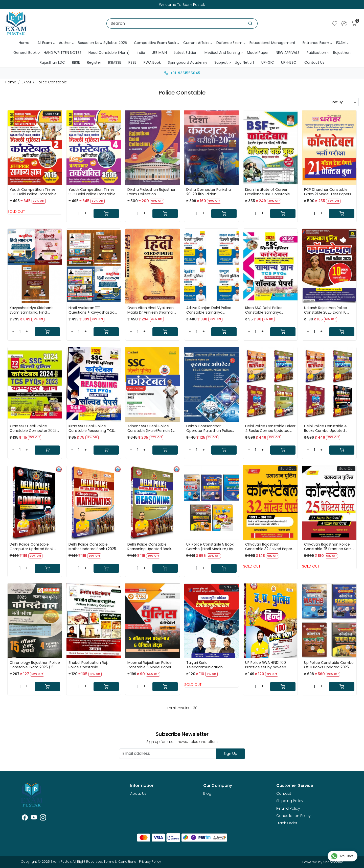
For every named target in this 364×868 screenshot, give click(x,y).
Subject (222, 62)
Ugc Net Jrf (245, 62)
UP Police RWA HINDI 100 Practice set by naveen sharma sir (266, 665)
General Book (26, 53)
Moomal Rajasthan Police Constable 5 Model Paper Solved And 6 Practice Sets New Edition (151, 665)
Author (66, 43)
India (141, 53)
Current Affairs (198, 43)
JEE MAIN (160, 53)
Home (24, 43)
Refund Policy (288, 808)
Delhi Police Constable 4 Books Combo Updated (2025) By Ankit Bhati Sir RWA (329, 428)
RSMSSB (115, 62)
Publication (318, 53)
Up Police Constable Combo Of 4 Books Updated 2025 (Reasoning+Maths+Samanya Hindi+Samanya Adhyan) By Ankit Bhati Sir (329, 665)
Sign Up (230, 753)
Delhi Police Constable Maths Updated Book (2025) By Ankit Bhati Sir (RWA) (93, 547)
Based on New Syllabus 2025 (102, 43)
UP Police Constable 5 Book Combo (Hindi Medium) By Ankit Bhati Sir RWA (210, 547)
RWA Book (152, 62)
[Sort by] (340, 102)
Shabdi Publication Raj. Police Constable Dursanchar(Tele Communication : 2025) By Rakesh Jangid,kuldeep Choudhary (92, 665)
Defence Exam (231, 43)
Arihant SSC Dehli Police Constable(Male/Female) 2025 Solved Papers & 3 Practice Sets (150, 428)
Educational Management (272, 43)
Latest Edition (186, 53)
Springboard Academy (188, 62)
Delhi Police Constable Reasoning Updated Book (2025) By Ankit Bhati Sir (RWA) (149, 547)
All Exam (46, 43)
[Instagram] (43, 818)
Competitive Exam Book (156, 43)
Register (94, 62)
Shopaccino (333, 862)
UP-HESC (289, 62)
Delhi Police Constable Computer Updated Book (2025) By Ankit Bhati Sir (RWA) (32, 547)
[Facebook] (25, 818)
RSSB (132, 62)
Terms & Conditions (120, 862)
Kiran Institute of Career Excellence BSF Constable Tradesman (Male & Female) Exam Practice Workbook (268, 192)
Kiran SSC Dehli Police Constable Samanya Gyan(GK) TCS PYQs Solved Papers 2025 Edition (269, 310)
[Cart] (106, 214)
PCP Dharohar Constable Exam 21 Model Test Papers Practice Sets (328, 192)
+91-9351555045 (182, 73)
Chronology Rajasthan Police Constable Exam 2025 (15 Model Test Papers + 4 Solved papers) (35, 665)
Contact (284, 793)
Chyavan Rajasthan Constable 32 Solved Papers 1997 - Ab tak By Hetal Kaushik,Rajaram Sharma (270, 547)
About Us (138, 793)
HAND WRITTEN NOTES (63, 53)
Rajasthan (342, 53)
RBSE (76, 62)
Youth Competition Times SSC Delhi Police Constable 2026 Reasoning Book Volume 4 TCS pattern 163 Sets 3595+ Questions (92, 192)
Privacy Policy (150, 862)
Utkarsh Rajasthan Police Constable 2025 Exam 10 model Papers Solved (326, 310)
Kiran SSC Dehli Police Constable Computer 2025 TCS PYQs (33, 428)
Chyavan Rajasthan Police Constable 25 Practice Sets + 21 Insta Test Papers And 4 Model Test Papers (329, 547)
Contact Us (314, 62)
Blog (207, 793)
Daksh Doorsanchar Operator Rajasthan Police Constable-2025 (209, 428)
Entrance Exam (317, 43)
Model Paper (258, 53)
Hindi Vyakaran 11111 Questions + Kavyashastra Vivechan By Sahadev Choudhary (92, 310)
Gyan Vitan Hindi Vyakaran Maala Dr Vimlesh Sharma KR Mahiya (153, 310)
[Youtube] (34, 818)
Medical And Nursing (224, 53)
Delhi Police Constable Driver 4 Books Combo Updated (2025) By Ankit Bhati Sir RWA (270, 428)
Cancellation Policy (293, 816)
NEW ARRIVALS (288, 53)
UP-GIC (268, 62)
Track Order (287, 823)
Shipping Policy (290, 801)
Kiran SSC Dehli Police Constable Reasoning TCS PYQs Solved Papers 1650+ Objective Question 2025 (91, 428)
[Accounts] (344, 24)
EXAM (342, 43)
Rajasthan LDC (52, 62)
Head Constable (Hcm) (109, 53)
